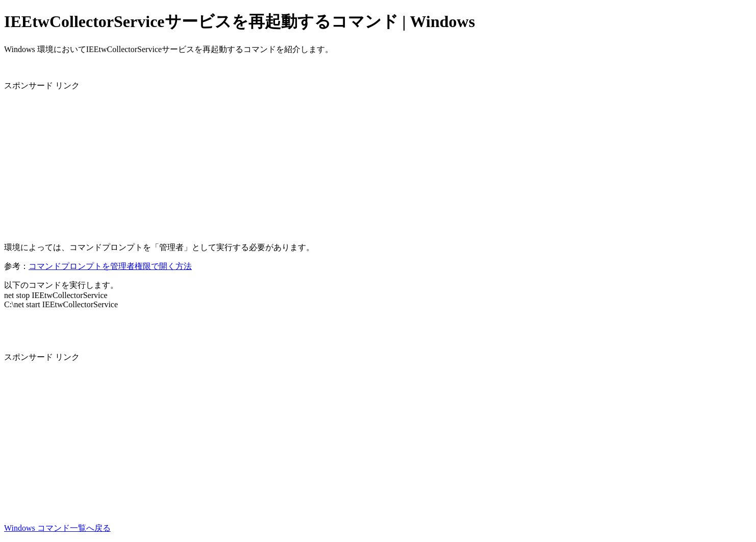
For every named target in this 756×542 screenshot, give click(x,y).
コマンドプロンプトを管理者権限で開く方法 (110, 266)
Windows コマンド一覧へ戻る (57, 528)
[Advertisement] (310, 163)
